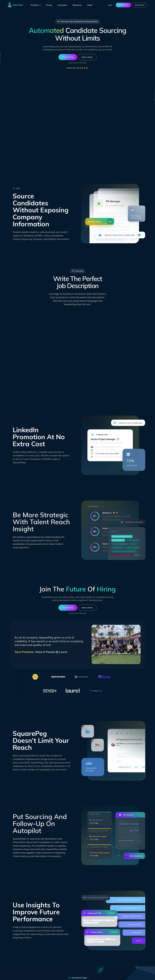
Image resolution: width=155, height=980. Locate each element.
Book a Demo (140, 5)
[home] (15, 5)
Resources (77, 5)
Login (110, 5)
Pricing (49, 5)
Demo (90, 5)
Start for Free (123, 5)
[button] (36, 5)
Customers (62, 5)
